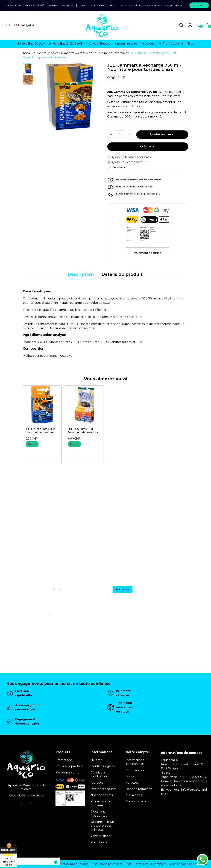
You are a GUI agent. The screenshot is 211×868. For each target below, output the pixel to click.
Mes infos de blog (138, 801)
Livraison (97, 760)
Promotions (64, 760)
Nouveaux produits (69, 766)
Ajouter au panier (162, 134)
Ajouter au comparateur (127, 162)
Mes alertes (134, 795)
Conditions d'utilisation (99, 774)
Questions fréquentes (99, 813)
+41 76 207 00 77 (195, 777)
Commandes (135, 770)
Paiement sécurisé (61, 5)
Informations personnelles (135, 762)
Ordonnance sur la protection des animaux (104, 826)
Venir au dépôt (101, 836)
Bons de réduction (139, 789)
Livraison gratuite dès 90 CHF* (25, 5)
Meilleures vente (67, 773)
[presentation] (168, 604)
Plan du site (99, 842)
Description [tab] (81, 274)
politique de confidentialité (177, 614)
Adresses (132, 783)
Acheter (148, 146)
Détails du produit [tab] (122, 274)
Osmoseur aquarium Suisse (78, 864)
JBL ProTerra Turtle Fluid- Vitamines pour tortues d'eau (41, 431)
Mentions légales (103, 766)
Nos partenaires (102, 795)
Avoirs (130, 776)
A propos (97, 783)
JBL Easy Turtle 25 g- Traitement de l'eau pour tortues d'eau (83, 431)
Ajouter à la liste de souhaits (129, 157)
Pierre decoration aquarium (187, 864)
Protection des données (101, 803)
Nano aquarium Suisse (116, 864)
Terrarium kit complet (150, 864)
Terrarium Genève (43, 864)
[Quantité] (120, 135)
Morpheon (37, 796)
